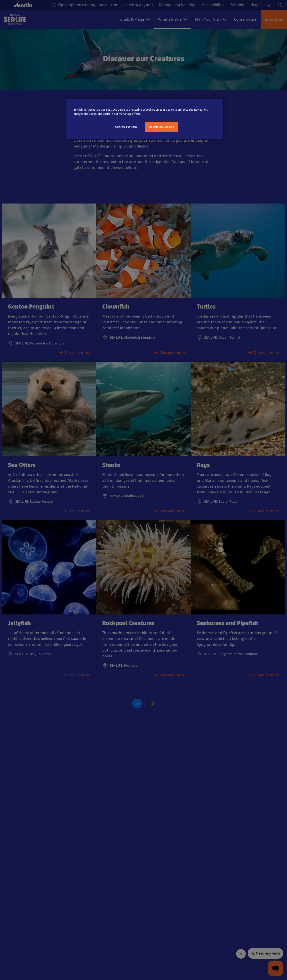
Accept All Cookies (162, 127)
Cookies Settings (126, 127)
